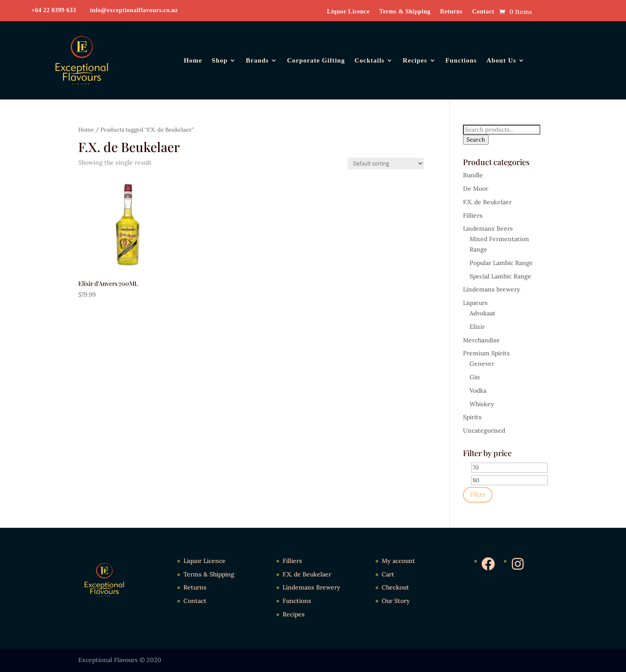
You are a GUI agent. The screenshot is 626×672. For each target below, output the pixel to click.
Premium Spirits (486, 353)
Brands (257, 60)
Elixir (477, 327)
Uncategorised (484, 430)
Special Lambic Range (500, 276)
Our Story (396, 601)
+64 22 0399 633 (54, 10)
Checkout (395, 587)
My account (398, 561)
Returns (451, 12)
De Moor (476, 189)
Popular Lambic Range (501, 263)
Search (476, 140)
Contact (483, 12)
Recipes (415, 60)
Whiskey (482, 404)
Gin (475, 377)
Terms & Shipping (405, 12)
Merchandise (481, 340)
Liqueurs (475, 303)
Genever (482, 364)
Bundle (473, 175)
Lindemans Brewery (311, 587)
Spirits (472, 417)
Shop (220, 60)
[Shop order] (386, 164)
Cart (388, 574)
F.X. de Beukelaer (487, 202)
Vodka (478, 391)
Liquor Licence (348, 12)
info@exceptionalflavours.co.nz (134, 10)
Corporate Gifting (316, 60)
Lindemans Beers (488, 228)
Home (193, 60)
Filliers (473, 215)
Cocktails (369, 60)
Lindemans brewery (492, 289)
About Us (501, 60)
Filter (478, 494)
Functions (461, 60)
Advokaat (483, 313)
